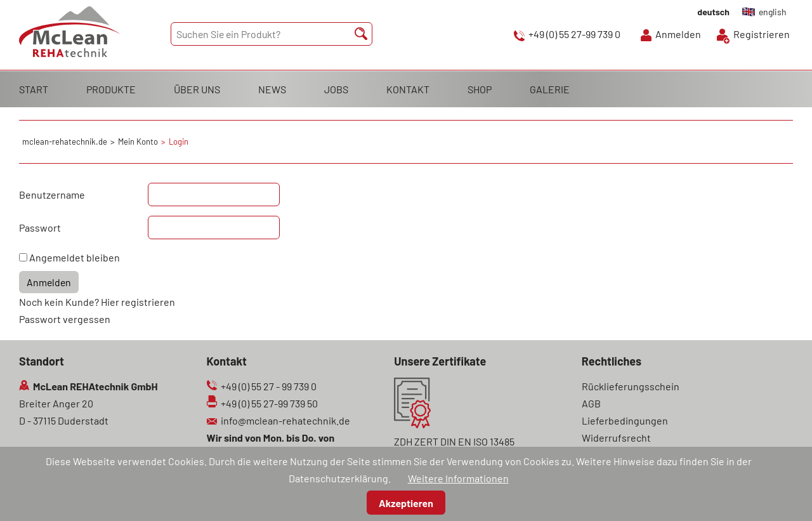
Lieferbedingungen (625, 420)
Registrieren (762, 34)
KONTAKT (408, 89)
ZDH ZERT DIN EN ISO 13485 (454, 441)
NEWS (272, 89)
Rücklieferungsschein (631, 386)
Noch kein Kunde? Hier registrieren (97, 302)
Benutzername (52, 195)
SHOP (480, 89)
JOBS (336, 89)
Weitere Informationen (458, 478)
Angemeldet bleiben (75, 257)
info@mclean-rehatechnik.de (285, 420)
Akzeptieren (406, 503)
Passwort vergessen (65, 319)
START (34, 89)
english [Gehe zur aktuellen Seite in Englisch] (773, 12)
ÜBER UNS (197, 89)
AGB (591, 403)
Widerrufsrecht (616, 438)
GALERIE (550, 89)
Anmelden (678, 34)
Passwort (40, 228)
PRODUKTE (111, 89)
